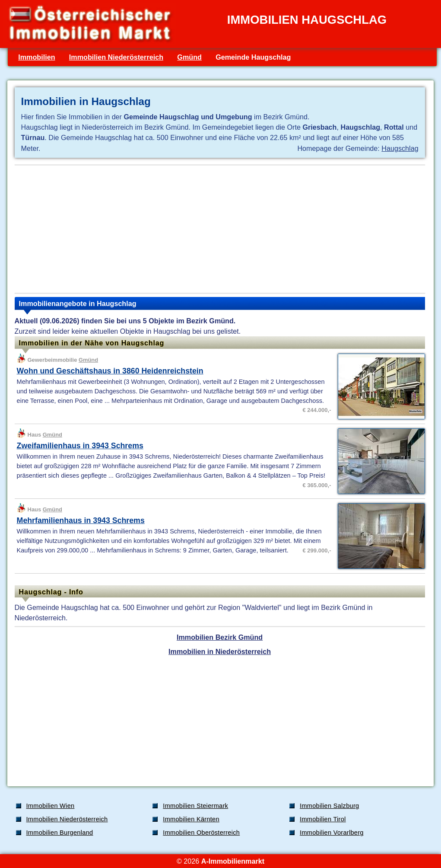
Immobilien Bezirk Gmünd (220, 637)
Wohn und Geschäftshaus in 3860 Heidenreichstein (110, 371)
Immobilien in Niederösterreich (220, 651)
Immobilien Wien (51, 806)
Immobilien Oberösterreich (201, 833)
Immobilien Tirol (323, 819)
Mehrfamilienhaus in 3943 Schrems (81, 520)
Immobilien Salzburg (329, 806)
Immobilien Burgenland (60, 833)
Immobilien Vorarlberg (332, 833)
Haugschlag (400, 148)
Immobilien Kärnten (191, 819)
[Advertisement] (220, 229)
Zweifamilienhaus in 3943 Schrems (80, 446)
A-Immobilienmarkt (233, 861)
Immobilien (36, 57)
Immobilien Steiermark (195, 806)
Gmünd (189, 57)
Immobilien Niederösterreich (116, 57)
